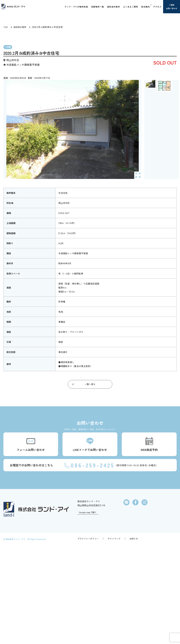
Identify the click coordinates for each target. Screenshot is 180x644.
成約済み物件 (115, 7)
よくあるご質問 (131, 7)
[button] (151, 6)
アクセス (157, 7)
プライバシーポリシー (88, 637)
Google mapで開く (88, 614)
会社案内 (146, 7)
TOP (6, 29)
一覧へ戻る (90, 387)
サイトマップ (114, 637)
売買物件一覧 (99, 7)
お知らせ (134, 637)
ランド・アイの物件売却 (78, 7)
